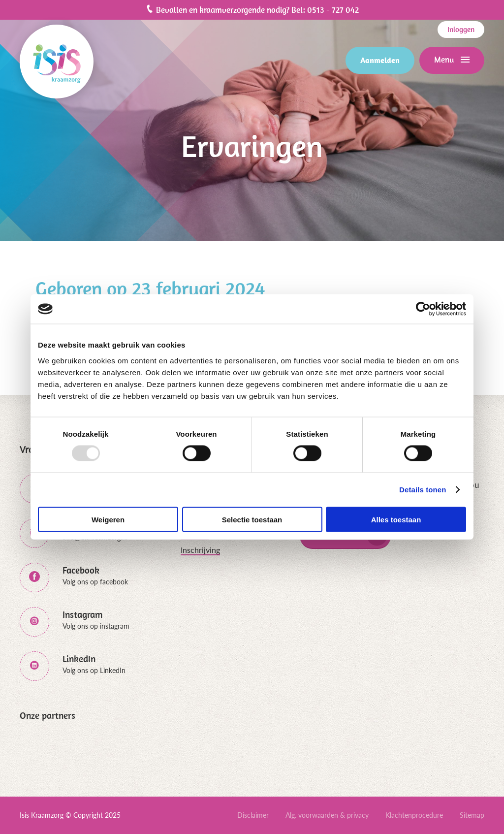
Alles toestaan (396, 519)
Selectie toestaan (252, 519)
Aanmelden (380, 60)
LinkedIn (79, 659)
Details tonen (423, 490)
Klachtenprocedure (414, 815)
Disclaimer (253, 815)
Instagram (82, 615)
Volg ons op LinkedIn (94, 670)
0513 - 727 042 (333, 10)
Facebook (81, 570)
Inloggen (461, 29)
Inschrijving (200, 550)
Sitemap (472, 815)
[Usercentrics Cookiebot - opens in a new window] (423, 309)
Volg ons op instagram (96, 626)
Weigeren (108, 519)
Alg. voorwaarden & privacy (327, 815)
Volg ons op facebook (95, 582)
